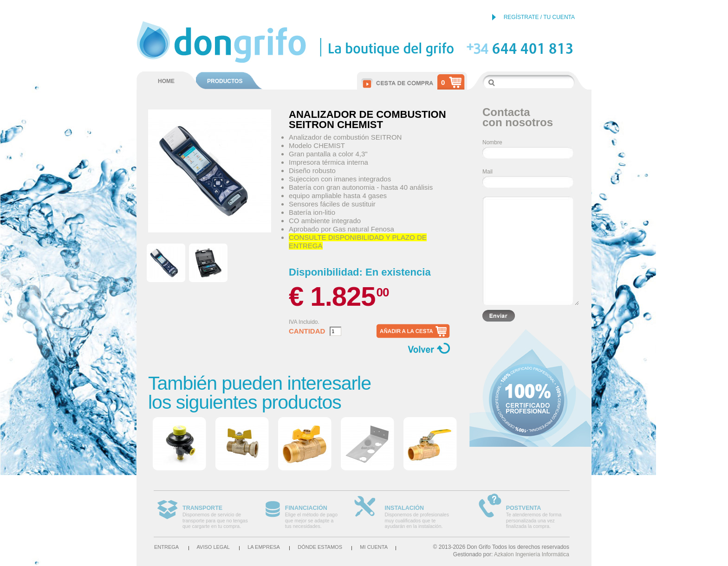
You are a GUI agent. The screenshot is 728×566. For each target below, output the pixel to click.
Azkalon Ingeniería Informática (532, 554)
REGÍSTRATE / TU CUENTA (539, 17)
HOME (166, 81)
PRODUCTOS (225, 81)
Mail (487, 172)
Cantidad (307, 331)
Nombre (492, 142)
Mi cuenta (374, 547)
